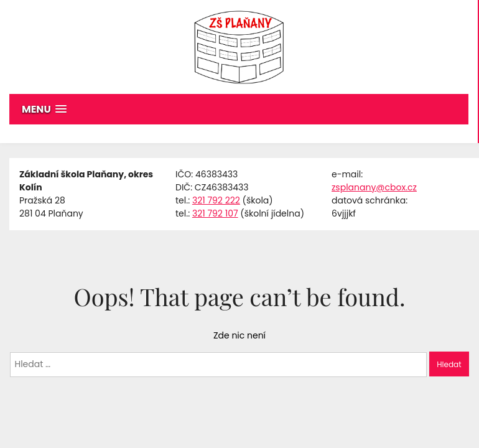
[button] (239, 109)
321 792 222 (216, 200)
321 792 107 (215, 213)
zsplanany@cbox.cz (374, 187)
